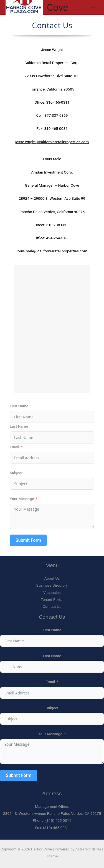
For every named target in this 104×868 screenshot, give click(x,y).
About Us (52, 578)
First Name (19, 406)
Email (14, 447)
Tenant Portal (52, 599)
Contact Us (52, 606)
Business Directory (52, 585)
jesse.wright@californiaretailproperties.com (52, 142)
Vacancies (52, 593)
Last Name (19, 426)
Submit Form (28, 540)
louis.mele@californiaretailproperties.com (52, 251)
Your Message (22, 499)
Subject (16, 473)
